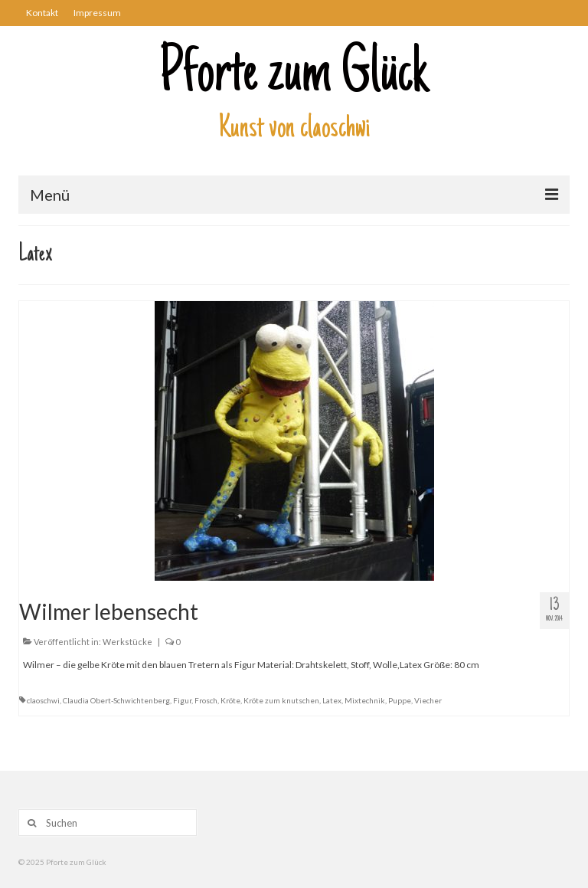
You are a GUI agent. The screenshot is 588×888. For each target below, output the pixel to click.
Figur (182, 700)
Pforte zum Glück (294, 76)
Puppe (400, 700)
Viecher (428, 700)
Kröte (230, 700)
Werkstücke (127, 642)
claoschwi (43, 700)
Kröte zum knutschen (281, 700)
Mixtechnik (365, 700)
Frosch (206, 700)
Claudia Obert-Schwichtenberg (116, 700)
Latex (332, 700)
